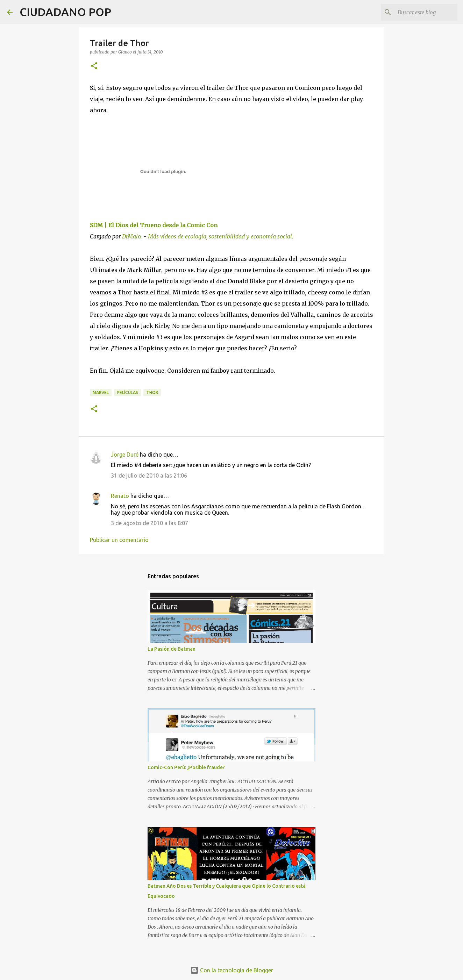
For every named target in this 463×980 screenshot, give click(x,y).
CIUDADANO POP (65, 12)
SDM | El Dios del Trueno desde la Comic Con (154, 225)
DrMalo (131, 236)
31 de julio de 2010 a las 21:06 (149, 475)
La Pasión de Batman (172, 649)
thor (152, 392)
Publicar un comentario (119, 540)
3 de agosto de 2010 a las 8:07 (149, 523)
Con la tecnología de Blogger (232, 970)
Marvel (101, 392)
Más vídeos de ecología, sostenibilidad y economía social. (221, 236)
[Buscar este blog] (421, 12)
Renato (120, 496)
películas (127, 392)
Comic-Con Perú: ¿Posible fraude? (186, 767)
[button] (94, 66)
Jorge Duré (125, 455)
